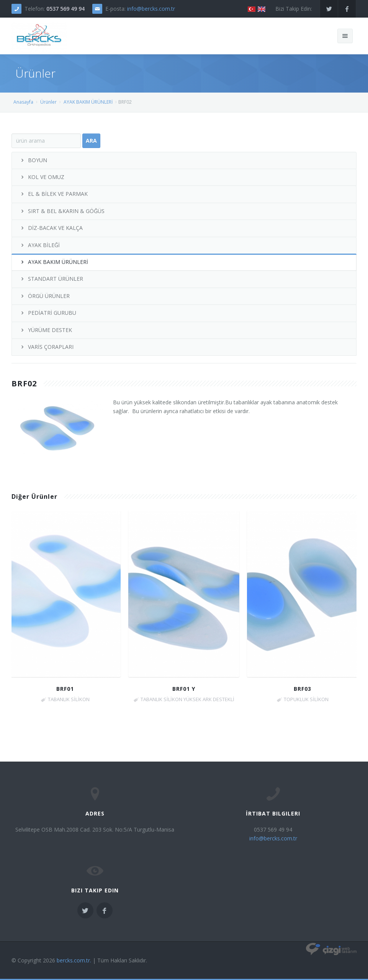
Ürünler (48, 102)
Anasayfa (23, 102)
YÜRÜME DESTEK (46, 330)
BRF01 (65, 689)
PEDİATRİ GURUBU (48, 313)
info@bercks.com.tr (151, 9)
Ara (91, 141)
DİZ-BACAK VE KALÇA (51, 228)
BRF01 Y (184, 689)
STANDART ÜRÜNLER (51, 279)
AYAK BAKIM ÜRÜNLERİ (88, 102)
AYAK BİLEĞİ (40, 245)
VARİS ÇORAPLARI (47, 347)
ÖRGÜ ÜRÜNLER (45, 296)
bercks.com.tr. (74, 960)
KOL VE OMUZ (42, 177)
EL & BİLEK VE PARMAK (54, 194)
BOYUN (33, 160)
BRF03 (303, 689)
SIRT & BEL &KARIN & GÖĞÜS (62, 211)
